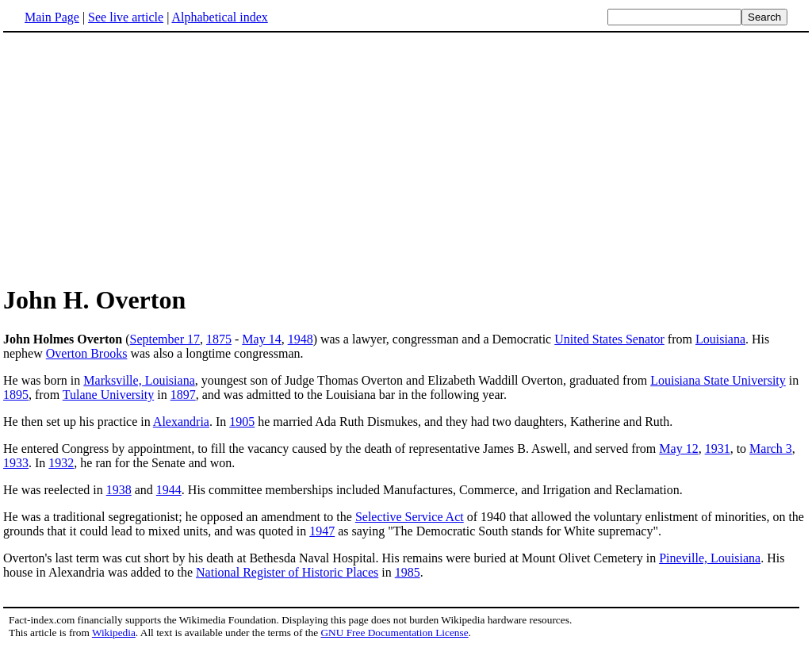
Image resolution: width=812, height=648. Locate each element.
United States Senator (609, 339)
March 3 (771, 449)
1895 (16, 395)
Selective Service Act (410, 517)
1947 (322, 531)
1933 (16, 463)
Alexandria (181, 422)
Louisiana (720, 339)
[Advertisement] (136, 158)
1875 (219, 339)
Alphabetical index (219, 17)
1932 (61, 463)
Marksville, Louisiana (139, 380)
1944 (169, 490)
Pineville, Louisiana (710, 558)
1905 (242, 422)
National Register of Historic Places (287, 572)
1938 (119, 490)
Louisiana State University (718, 380)
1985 (408, 572)
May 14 (261, 339)
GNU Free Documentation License (394, 633)
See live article (126, 17)
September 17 (165, 339)
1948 (301, 339)
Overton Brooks (87, 353)
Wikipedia (114, 633)
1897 (183, 395)
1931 (718, 449)
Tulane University (108, 395)
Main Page (52, 17)
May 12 (678, 449)
